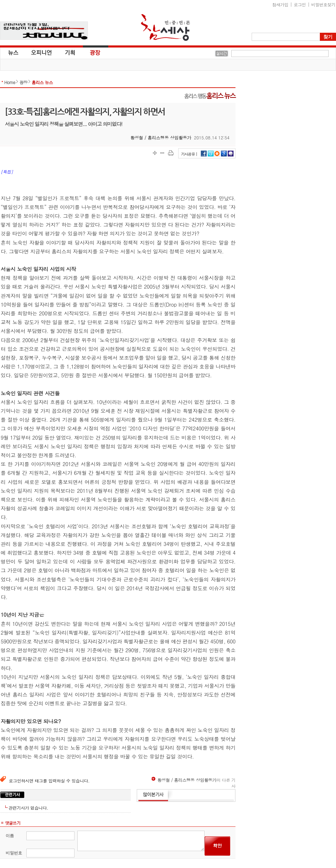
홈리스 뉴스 (42, 82)
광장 (90, 52)
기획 (70, 52)
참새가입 (280, 4)
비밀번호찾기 (323, 4)
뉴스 (13, 52)
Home (10, 82)
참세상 (166, 27)
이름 (10, 835)
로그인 (300, 4)
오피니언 (41, 52)
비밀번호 (14, 853)
